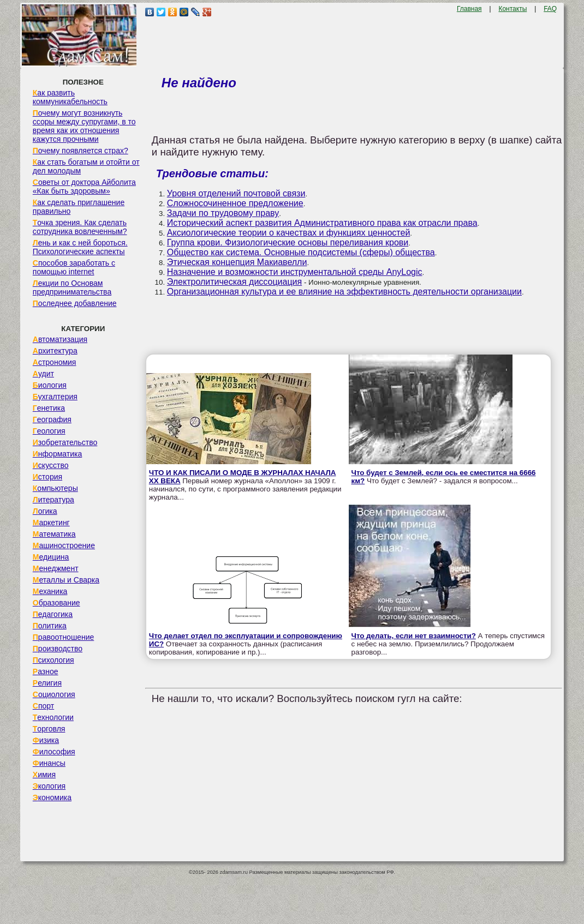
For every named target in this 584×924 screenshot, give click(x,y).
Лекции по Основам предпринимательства (72, 287)
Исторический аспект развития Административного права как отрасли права (322, 223)
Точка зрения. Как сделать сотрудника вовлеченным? (80, 227)
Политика (50, 626)
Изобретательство (65, 442)
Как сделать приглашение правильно (79, 207)
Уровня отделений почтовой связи (236, 193)
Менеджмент (56, 568)
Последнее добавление (75, 303)
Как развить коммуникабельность (70, 97)
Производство (58, 649)
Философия (54, 752)
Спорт (43, 706)
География (52, 419)
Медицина (51, 557)
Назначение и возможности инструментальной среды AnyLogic (295, 272)
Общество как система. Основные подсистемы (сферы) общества (301, 252)
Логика (45, 511)
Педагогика (53, 614)
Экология (49, 786)
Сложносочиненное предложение (235, 203)
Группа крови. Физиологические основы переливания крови (288, 242)
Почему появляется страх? (81, 151)
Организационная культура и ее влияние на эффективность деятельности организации (344, 292)
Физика (46, 740)
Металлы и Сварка (66, 580)
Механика (50, 591)
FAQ (550, 9)
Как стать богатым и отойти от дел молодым (86, 166)
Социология (54, 694)
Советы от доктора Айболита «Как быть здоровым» (84, 187)
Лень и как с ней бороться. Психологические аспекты (80, 247)
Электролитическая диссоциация (234, 282)
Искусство (51, 465)
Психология (53, 660)
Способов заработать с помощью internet (74, 267)
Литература (53, 500)
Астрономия (55, 362)
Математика (54, 534)
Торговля (49, 729)
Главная (469, 9)
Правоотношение (63, 637)
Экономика (52, 797)
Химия (44, 775)
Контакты (513, 9)
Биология (50, 385)
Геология (49, 431)
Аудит (43, 374)
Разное (46, 671)
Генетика (49, 408)
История (47, 477)
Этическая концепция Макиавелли (237, 262)
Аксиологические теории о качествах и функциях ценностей (289, 233)
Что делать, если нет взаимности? (414, 636)
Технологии (53, 717)
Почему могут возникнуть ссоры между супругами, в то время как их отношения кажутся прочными (84, 126)
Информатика (57, 454)
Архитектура (55, 351)
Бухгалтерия (55, 397)
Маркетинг (51, 523)
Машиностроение (64, 545)
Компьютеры (55, 488)
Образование (56, 603)
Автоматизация (60, 339)
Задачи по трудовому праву (223, 213)
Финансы (49, 763)
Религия (47, 683)
